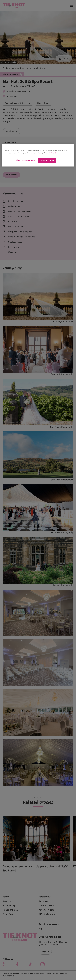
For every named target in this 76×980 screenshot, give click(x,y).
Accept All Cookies (47, 160)
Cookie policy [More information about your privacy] (53, 153)
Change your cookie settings (26, 160)
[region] (38, 155)
